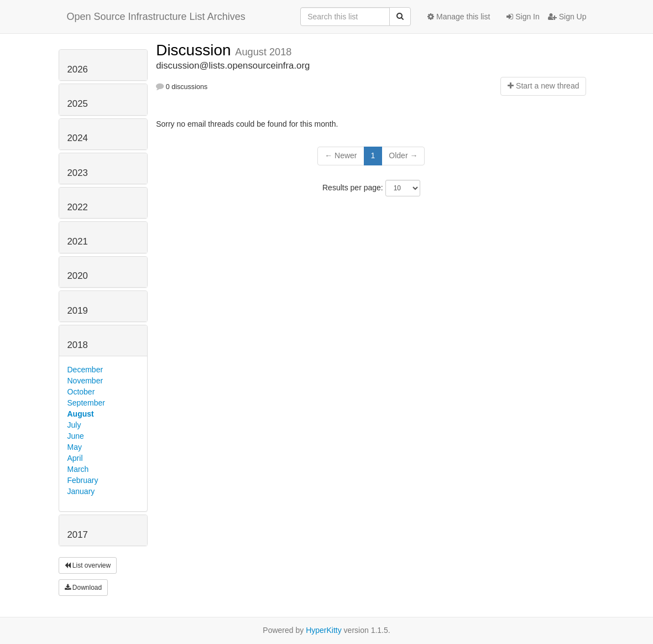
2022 (78, 207)
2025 (78, 104)
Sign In (523, 17)
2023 (78, 173)
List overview (88, 565)
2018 (78, 345)
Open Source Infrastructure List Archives (156, 17)
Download (83, 588)
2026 (78, 69)
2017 (78, 535)
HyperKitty (324, 630)
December (85, 370)
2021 (78, 242)
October (81, 392)
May (75, 447)
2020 (78, 276)
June (76, 436)
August (81, 414)
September (86, 403)
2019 (78, 311)
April (75, 458)
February (83, 480)
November (85, 381)
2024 (78, 138)
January (81, 491)
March (78, 469)
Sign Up (567, 17)
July (74, 425)
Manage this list (459, 17)
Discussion (195, 50)
